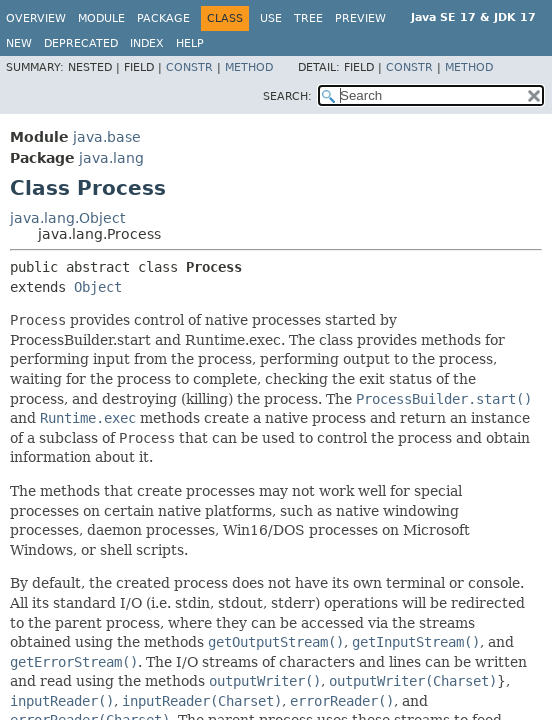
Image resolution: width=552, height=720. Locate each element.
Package (163, 18)
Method (249, 67)
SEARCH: (287, 96)
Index (147, 43)
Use (271, 18)
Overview (36, 18)
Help (190, 43)
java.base (107, 137)
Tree (308, 18)
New (19, 43)
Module (101, 18)
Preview (360, 18)
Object (98, 287)
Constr (189, 67)
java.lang (111, 158)
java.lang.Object (67, 218)
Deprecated (81, 43)
